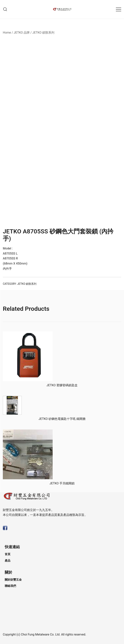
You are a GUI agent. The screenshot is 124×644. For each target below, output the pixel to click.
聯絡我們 (10, 586)
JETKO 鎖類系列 (43, 33)
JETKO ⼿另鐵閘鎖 (62, 483)
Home (7, 33)
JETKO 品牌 (22, 33)
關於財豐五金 (13, 580)
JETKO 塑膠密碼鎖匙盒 (62, 385)
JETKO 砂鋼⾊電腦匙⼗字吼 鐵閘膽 (62, 419)
